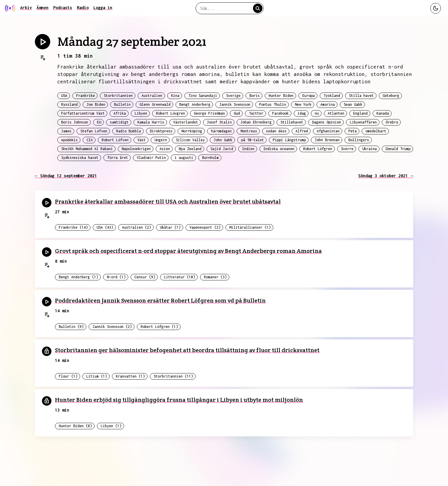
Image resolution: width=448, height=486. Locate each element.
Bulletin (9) (71, 327)
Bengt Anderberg (195, 104)
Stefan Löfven (94, 131)
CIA (90, 140)
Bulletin (122, 104)
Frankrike (86, 96)
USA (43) (105, 227)
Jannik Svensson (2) (112, 327)
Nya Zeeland (190, 149)
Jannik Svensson (235, 104)
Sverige (233, 96)
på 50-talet (253, 140)
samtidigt (119, 122)
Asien (165, 149)
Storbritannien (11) (173, 376)
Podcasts (63, 8)
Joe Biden (96, 104)
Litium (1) (97, 376)
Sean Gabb (353, 104)
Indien (248, 149)
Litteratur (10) (180, 277)
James (66, 131)
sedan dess (276, 131)
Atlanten (336, 113)
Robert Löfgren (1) (159, 327)
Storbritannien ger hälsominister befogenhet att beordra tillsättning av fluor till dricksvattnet (187, 350)
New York (303, 104)
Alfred (302, 131)
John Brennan (327, 140)
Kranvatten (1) (130, 376)
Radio (83, 8)
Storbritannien (118, 96)
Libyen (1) (111, 426)
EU (99, 122)
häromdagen (221, 131)
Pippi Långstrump (289, 140)
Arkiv (26, 8)
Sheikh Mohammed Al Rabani (87, 149)
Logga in (103, 8)
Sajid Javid (222, 149)
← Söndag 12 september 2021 (66, 176)
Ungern (161, 140)
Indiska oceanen (279, 149)
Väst (142, 140)
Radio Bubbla (129, 131)
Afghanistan (328, 131)
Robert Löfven (115, 140)
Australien (152, 96)
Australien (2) (137, 227)
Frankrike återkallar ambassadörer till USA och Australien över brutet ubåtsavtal (168, 201)
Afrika (120, 113)
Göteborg (391, 96)
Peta (353, 131)
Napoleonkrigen (136, 149)
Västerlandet (186, 122)
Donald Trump (398, 149)
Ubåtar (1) (170, 227)
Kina (175, 96)
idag (302, 113)
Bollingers (359, 140)
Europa (309, 96)
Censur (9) (145, 277)
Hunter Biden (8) (75, 426)
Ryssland (69, 104)
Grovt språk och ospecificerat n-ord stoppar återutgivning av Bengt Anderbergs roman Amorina (188, 251)
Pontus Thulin (273, 104)
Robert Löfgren (318, 149)
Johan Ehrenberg (256, 122)
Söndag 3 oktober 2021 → (386, 176)
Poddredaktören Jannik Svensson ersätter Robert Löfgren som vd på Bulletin (160, 300)
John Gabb (223, 140)
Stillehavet (292, 122)
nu (317, 113)
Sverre (347, 149)
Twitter (256, 113)
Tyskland (332, 96)
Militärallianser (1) (250, 227)
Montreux (249, 131)
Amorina (328, 104)
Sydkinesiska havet (80, 158)
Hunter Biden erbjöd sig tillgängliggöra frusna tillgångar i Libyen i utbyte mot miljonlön (179, 400)
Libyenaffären (363, 122)
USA (64, 96)
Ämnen (43, 8)
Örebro (392, 122)
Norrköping (192, 131)
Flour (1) (68, 376)
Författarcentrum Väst (83, 113)
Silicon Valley (190, 140)
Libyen (141, 113)
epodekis (69, 140)
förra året (118, 158)
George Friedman (209, 113)
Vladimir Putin (151, 158)
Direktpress (161, 131)
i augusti (184, 158)
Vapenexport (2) (205, 227)
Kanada (383, 113)
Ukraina (370, 149)
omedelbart (376, 131)
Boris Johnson (75, 122)
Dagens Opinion (327, 122)
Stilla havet (361, 96)
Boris (255, 96)
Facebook (280, 113)
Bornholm (210, 158)
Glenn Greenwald (155, 104)
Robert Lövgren (171, 113)
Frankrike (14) (73, 227)
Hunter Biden (281, 96)
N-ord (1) (116, 277)
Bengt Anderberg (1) (78, 277)
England (360, 113)
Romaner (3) (215, 277)
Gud (237, 113)
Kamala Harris (151, 122)
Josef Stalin (219, 122)
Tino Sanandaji (203, 96)
